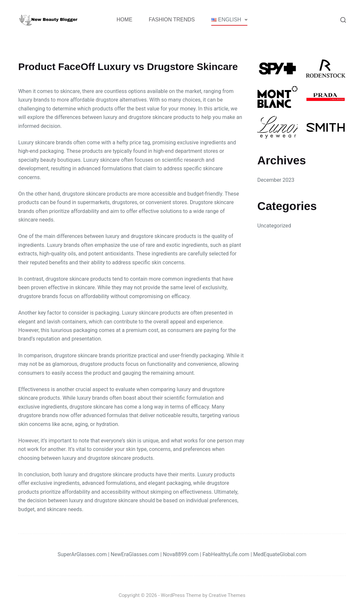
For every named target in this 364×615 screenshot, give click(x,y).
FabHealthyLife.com (226, 554)
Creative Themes (227, 595)
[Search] (343, 20)
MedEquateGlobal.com (280, 554)
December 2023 (276, 180)
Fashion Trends (172, 20)
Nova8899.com (181, 554)
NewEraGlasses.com (135, 554)
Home (125, 20)
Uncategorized (274, 226)
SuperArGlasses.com (82, 554)
